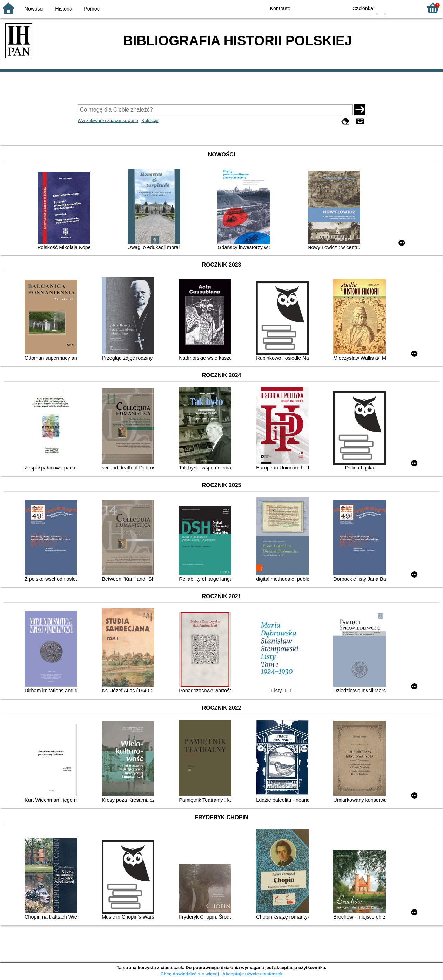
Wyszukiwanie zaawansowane (108, 121)
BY (340, 8)
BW (312, 8)
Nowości (34, 9)
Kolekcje (150, 121)
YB (326, 8)
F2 (409, 8)
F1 (393, 8)
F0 (380, 8)
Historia (64, 9)
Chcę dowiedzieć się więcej (189, 974)
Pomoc (92, 9)
